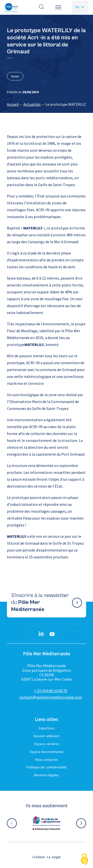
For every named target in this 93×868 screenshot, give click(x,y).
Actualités (32, 104)
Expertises (47, 728)
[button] (58, 7)
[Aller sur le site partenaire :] (46, 823)
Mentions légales (47, 775)
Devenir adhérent (47, 736)
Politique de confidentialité (47, 767)
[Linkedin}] (41, 634)
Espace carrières (47, 744)
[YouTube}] (52, 634)
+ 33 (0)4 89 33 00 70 (51, 691)
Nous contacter (47, 760)
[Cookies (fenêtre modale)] (84, 860)
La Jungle (54, 857)
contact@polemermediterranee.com (51, 697)
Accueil (13, 104)
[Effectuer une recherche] (41, 7)
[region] (46, 104)
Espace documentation (47, 752)
